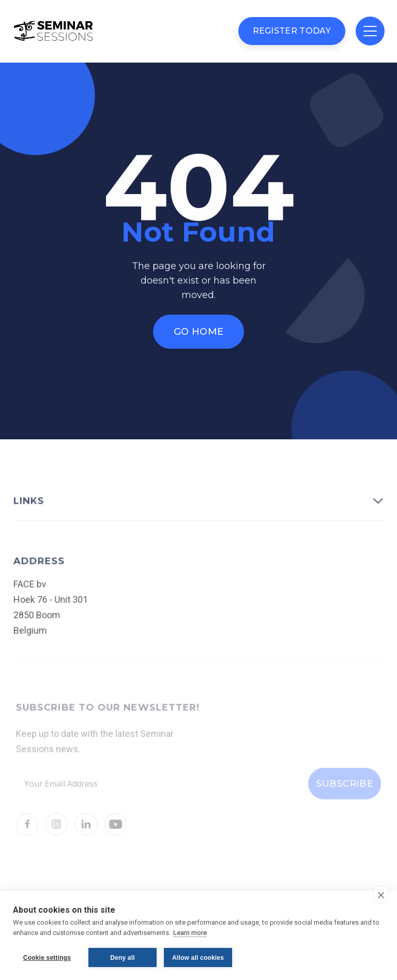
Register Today (292, 31)
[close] (381, 895)
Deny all (123, 958)
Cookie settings (47, 958)
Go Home (198, 331)
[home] (54, 31)
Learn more (190, 933)
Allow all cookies (198, 958)
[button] (370, 31)
